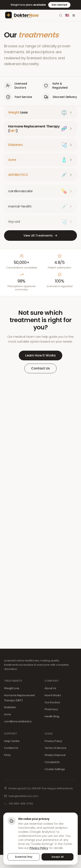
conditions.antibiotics (18, 721)
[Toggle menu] (74, 15)
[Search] (61, 15)
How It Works (53, 695)
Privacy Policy (53, 741)
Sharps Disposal (55, 755)
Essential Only (24, 857)
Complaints (52, 762)
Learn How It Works (40, 355)
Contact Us (40, 368)
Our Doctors (52, 702)
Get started (59, 5)
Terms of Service (55, 748)
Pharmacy (51, 709)
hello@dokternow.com (23, 796)
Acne (7, 714)
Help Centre (12, 741)
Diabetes (10, 707)
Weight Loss (12, 688)
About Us (50, 688)
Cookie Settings (55, 769)
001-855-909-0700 (21, 804)
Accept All (58, 857)
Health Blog (52, 716)
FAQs (7, 755)
